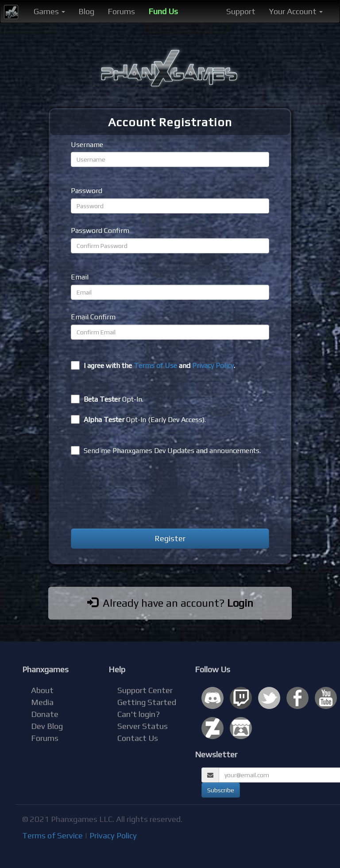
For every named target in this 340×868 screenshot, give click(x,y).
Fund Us (163, 11)
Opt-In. (107, 399)
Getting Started (147, 702)
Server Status (143, 726)
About (42, 690)
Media (42, 702)
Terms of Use (155, 366)
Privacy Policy (213, 366)
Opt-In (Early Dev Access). (138, 419)
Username (87, 145)
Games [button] (49, 11)
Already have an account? (170, 603)
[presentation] (138, 493)
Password (87, 191)
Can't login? (139, 714)
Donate (45, 714)
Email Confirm (93, 317)
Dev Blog (47, 726)
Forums (121, 11)
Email (80, 277)
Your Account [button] (296, 11)
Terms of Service (52, 835)
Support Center (145, 690)
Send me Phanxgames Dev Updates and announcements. (166, 450)
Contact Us (138, 738)
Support (241, 11)
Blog (86, 11)
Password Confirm (100, 231)
